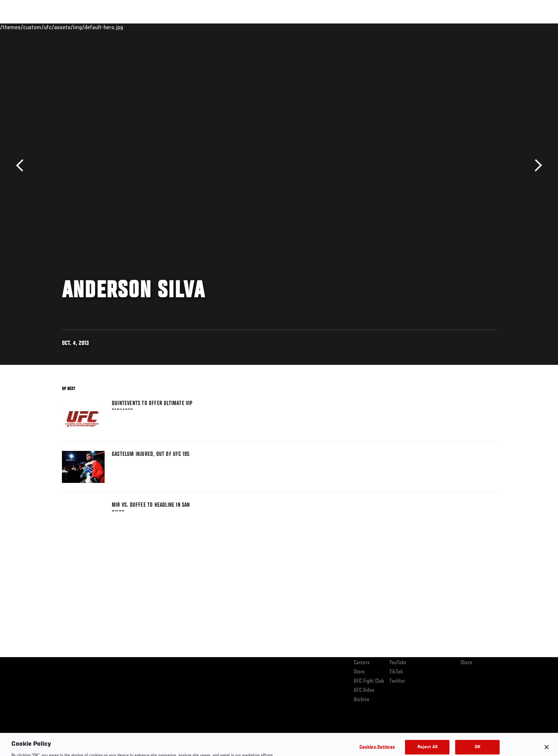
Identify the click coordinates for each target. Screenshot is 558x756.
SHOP (480, 27)
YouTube (398, 663)
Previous (22, 166)
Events (54, 27)
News (144, 27)
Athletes (116, 27)
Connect (386, 27)
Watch (415, 27)
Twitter (397, 681)
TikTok (396, 672)
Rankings (84, 27)
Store (359, 672)
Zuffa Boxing (449, 27)
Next (536, 166)
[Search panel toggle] (500, 27)
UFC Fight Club (369, 681)
